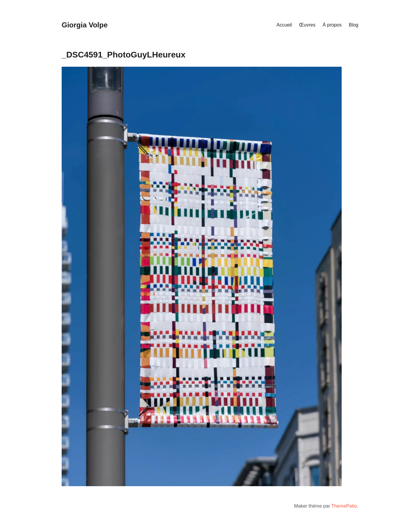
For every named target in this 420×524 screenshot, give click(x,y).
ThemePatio (344, 506)
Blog (354, 25)
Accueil (284, 25)
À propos (332, 25)
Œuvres (307, 25)
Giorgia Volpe (85, 25)
